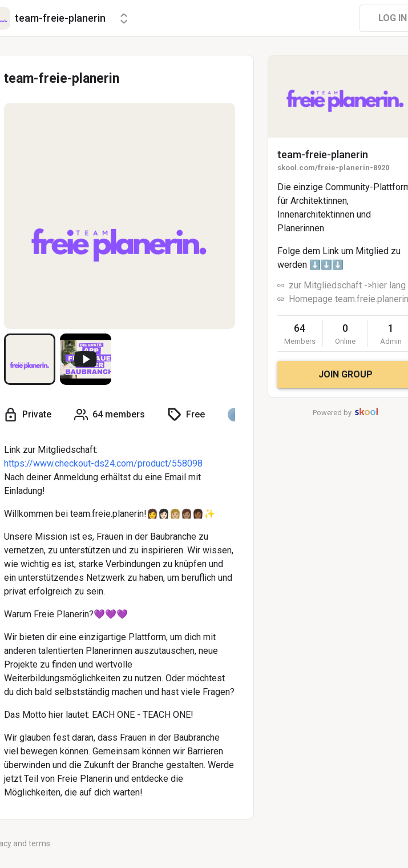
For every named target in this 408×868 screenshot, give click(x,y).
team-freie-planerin (323, 154)
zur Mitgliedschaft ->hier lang (347, 285)
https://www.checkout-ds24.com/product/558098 (103, 463)
